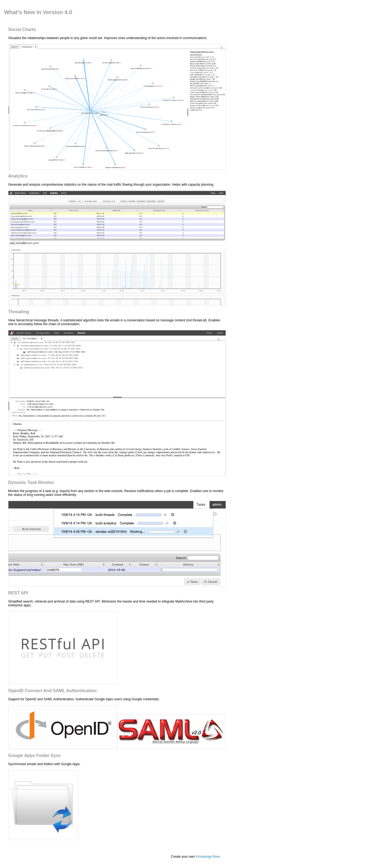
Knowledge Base (208, 857)
